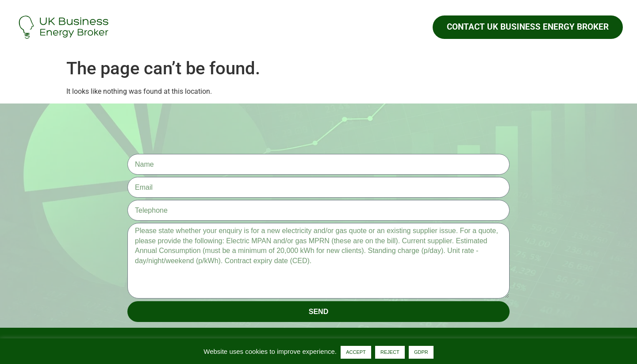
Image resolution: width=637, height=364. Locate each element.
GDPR (421, 352)
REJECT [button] (390, 352)
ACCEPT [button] (356, 352)
